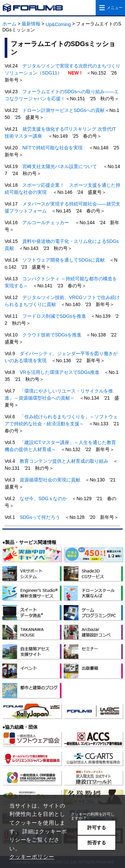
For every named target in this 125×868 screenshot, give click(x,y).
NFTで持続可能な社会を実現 (52, 148)
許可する (97, 828)
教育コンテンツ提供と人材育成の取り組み (64, 461)
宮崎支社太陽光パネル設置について (60, 166)
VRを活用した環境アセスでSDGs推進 (59, 372)
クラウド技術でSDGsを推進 (52, 335)
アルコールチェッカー (46, 223)
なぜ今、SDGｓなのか (43, 498)
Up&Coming (58, 24)
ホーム (9, 24)
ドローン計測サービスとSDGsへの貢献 (63, 110)
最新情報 (31, 24)
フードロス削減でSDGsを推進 (54, 316)
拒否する (97, 843)
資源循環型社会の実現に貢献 (50, 480)
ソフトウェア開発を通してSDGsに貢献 (63, 260)
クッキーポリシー (32, 857)
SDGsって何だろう (40, 517)
